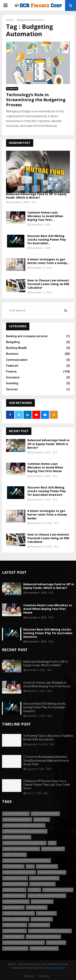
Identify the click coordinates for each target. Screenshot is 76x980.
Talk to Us (29, 976)
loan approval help (16, 902)
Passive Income (42, 919)
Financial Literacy (15, 878)
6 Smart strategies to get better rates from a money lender (47, 514)
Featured (12, 366)
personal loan (39, 925)
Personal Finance (15, 925)
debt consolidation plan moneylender (27, 861)
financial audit (47, 866)
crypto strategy (14, 855)
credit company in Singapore (21, 849)
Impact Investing (14, 896)
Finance (11, 372)
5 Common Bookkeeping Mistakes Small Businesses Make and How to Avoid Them (46, 760)
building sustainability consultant (25, 831)
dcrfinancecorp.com (54, 968)
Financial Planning (15, 884)
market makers (13, 907)
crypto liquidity (53, 849)
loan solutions (42, 902)
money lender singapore (19, 913)
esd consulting (13, 866)
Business (12, 354)
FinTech (34, 890)
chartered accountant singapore (24, 843)
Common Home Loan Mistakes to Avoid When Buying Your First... (45, 216)
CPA (52, 843)
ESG (30, 866)
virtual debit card (15, 948)
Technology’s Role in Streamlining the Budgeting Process (36, 100)
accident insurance (16, 814)
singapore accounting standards (50, 931)
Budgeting (12, 89)
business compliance (17, 837)
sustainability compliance (43, 937)
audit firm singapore (45, 814)
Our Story (44, 976)
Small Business (13, 937)
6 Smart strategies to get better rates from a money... (48, 261)
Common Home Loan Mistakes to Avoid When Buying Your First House (45, 467)
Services (12, 389)
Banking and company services (27, 336)
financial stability (42, 884)
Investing (12, 383)
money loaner (46, 913)
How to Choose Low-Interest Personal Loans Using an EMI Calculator (48, 284)
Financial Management (44, 878)
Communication (17, 360)
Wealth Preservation (44, 948)
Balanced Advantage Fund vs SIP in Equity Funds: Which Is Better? (36, 196)
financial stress (14, 890)
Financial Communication (19, 872)
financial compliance (52, 872)
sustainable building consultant (24, 943)
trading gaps (56, 943)
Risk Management (14, 931)
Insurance (13, 377)
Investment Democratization (47, 896)
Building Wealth (16, 348)
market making (37, 907)
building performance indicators (24, 825)
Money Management (16, 919)
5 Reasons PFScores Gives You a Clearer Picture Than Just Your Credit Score (47, 785)
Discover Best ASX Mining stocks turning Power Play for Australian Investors (47, 491)
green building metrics (58, 890)
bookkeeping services (17, 819)
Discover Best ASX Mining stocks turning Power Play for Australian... (47, 239)
